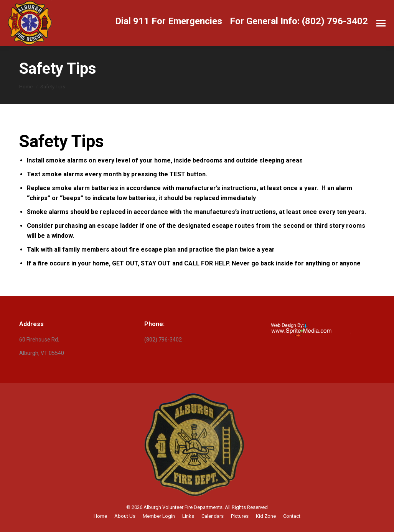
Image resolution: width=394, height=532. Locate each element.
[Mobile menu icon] (381, 23)
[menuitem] (100, 516)
